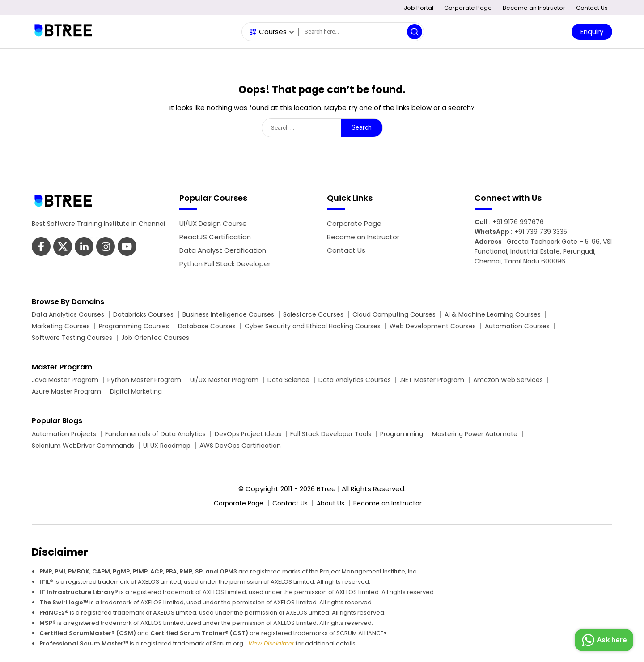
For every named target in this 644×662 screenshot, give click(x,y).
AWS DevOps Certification (240, 446)
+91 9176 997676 (518, 222)
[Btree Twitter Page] (63, 248)
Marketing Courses (61, 326)
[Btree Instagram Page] (127, 248)
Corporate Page (468, 8)
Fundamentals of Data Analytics (155, 434)
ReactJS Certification (215, 237)
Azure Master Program (66, 391)
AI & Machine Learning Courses (493, 314)
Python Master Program (144, 380)
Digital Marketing (136, 391)
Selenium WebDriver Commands (83, 446)
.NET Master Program (432, 380)
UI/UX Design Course (213, 223)
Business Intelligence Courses (228, 314)
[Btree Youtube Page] (106, 248)
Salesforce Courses (313, 314)
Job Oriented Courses (155, 338)
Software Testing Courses (72, 338)
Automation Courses (517, 326)
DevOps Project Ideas (248, 434)
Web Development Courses (433, 326)
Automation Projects (64, 434)
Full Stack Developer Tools (331, 434)
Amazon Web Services (508, 380)
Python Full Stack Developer (225, 264)
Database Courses (207, 326)
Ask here (603, 640)
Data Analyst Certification (223, 250)
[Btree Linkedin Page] (84, 248)
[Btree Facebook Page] (41, 248)
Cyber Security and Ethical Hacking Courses (313, 326)
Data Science (288, 380)
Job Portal (419, 8)
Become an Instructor (534, 8)
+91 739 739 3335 (541, 232)
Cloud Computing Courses (394, 314)
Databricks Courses (143, 314)
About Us (330, 503)
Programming (402, 434)
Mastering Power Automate (475, 434)
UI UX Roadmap (167, 446)
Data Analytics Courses (68, 314)
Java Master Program (65, 380)
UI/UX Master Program (224, 380)
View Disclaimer (271, 643)
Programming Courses (134, 326)
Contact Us (592, 8)
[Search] (361, 32)
